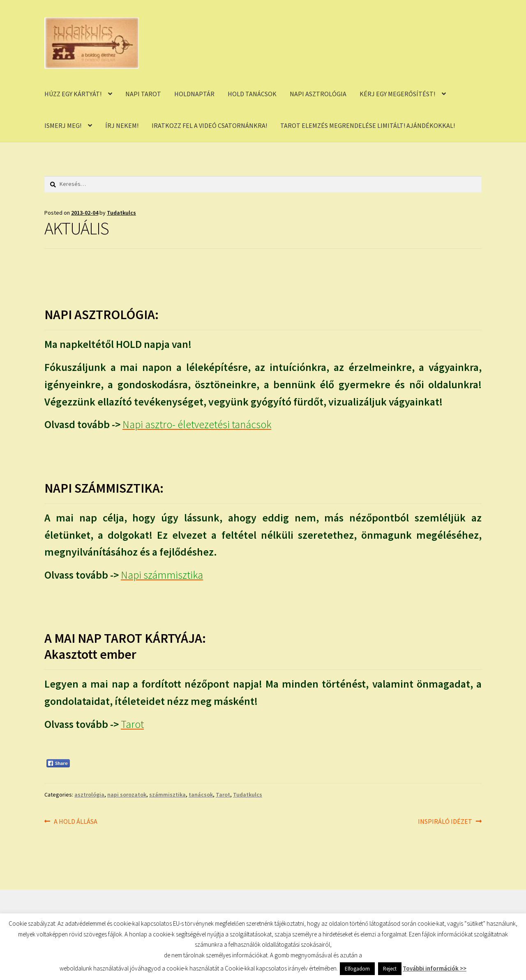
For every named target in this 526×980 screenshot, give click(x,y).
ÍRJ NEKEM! (122, 125)
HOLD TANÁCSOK (252, 94)
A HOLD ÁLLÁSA (75, 822)
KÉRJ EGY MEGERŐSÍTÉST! (397, 94)
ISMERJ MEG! (63, 125)
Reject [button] (390, 969)
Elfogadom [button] (357, 969)
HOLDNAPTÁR (194, 94)
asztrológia (89, 795)
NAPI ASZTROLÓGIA (318, 94)
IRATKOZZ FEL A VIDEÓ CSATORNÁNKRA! (209, 125)
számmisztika (167, 795)
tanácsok (201, 795)
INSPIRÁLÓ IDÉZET (445, 822)
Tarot (223, 795)
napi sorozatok (127, 795)
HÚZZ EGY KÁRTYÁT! (73, 94)
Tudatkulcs (121, 213)
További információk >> (435, 968)
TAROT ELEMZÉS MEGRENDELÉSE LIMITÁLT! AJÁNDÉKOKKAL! (368, 125)
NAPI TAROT (143, 94)
